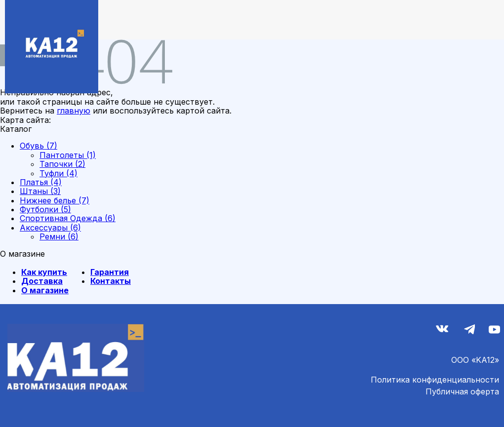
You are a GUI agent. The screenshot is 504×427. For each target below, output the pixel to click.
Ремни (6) (59, 236)
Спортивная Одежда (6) (68, 218)
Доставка (42, 281)
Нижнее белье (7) (55, 200)
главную (74, 111)
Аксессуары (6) (50, 228)
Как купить (44, 272)
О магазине (45, 290)
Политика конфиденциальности (435, 380)
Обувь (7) (39, 146)
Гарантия (110, 272)
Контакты (111, 281)
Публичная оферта (462, 391)
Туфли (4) (58, 173)
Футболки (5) (45, 209)
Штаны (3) (40, 191)
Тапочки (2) (62, 164)
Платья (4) (41, 182)
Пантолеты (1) (68, 155)
